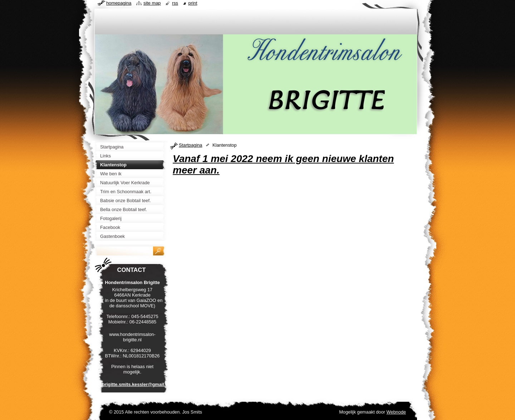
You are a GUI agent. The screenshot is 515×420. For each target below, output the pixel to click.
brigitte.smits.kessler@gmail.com (138, 384)
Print (193, 3)
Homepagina (119, 3)
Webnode (396, 412)
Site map (152, 3)
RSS (175, 3)
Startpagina (190, 145)
